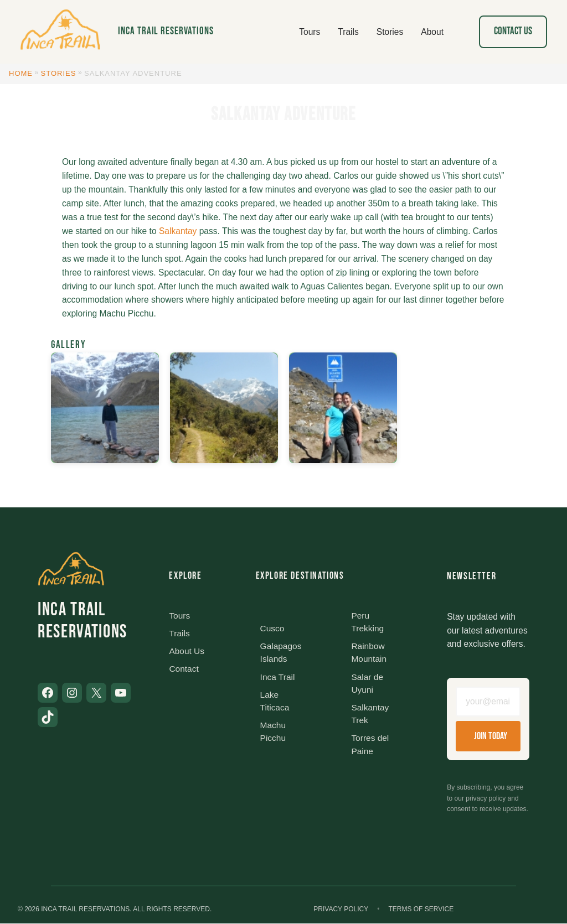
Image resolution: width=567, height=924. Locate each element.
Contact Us (513, 31)
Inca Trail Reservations (166, 31)
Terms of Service (421, 909)
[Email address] (488, 702)
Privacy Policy (341, 909)
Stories (59, 73)
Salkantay (178, 231)
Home (21, 73)
